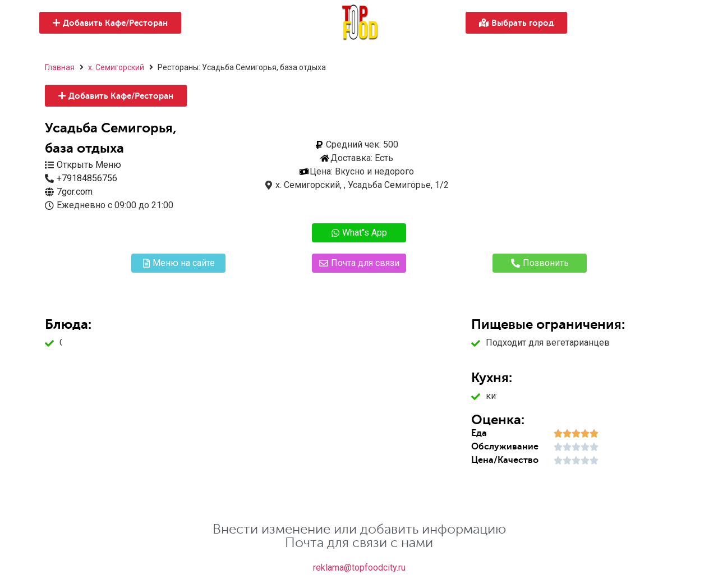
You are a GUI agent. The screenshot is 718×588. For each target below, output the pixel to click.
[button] (110, 23)
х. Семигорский (116, 67)
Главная (60, 67)
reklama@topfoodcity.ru (359, 568)
